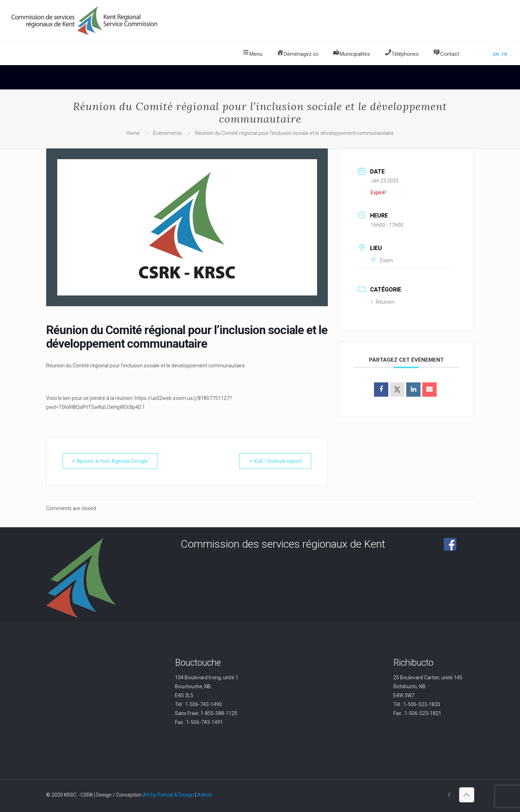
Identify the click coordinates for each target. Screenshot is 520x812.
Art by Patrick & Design (168, 795)
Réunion (383, 302)
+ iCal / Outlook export (274, 461)
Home (133, 133)
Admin (205, 795)
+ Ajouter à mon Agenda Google (111, 461)
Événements (167, 133)
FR (504, 54)
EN (496, 54)
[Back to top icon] (467, 795)
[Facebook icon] (449, 795)
